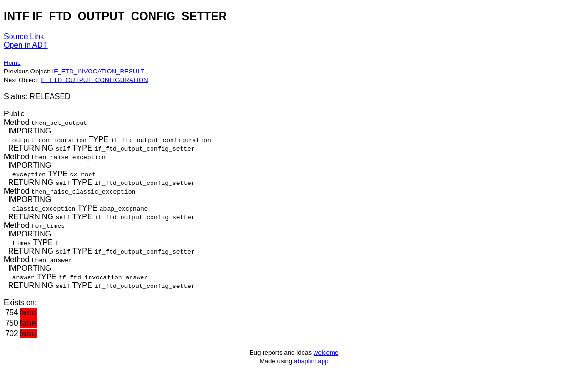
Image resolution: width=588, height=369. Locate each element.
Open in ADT (26, 45)
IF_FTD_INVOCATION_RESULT (98, 71)
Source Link (24, 36)
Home (12, 63)
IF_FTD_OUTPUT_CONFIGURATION (94, 80)
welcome (326, 353)
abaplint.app (311, 361)
